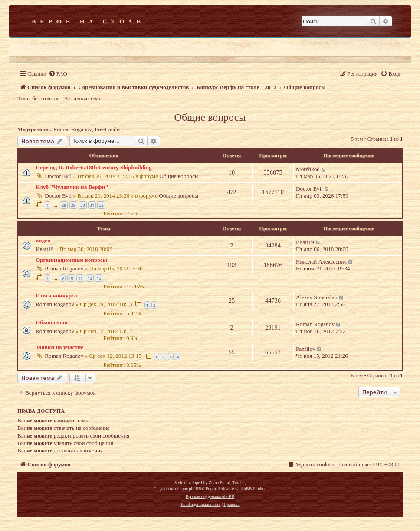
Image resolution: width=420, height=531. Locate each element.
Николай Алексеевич (321, 262)
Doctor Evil (58, 176)
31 (92, 205)
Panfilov (306, 349)
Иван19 (45, 249)
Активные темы (84, 98)
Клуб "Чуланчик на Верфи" (72, 187)
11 (80, 278)
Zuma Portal (220, 483)
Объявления (52, 322)
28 (64, 205)
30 (82, 205)
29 (73, 205)
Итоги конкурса (56, 295)
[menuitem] (58, 74)
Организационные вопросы (71, 260)
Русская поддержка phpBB (210, 496)
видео (43, 240)
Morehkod (308, 169)
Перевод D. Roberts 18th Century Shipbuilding (94, 167)
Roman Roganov (73, 129)
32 (101, 205)
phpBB (195, 489)
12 (90, 278)
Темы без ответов (39, 98)
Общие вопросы (210, 117)
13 (99, 278)
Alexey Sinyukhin (317, 297)
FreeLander (108, 129)
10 (71, 278)
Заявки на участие (59, 347)
